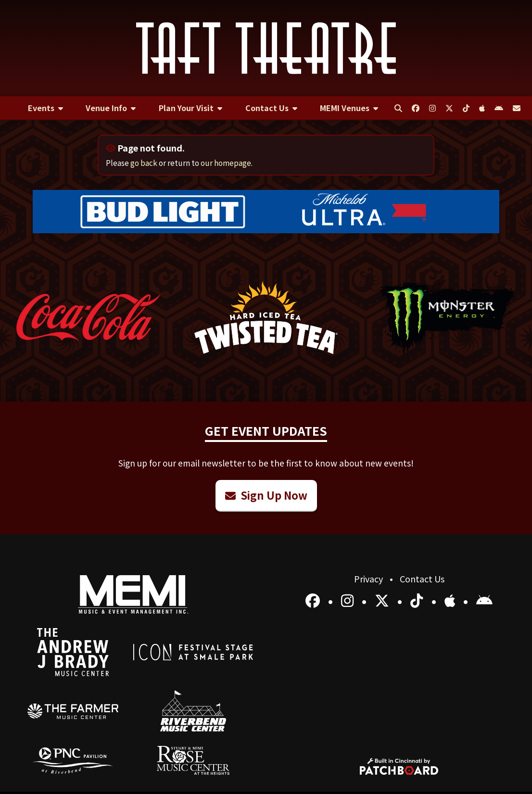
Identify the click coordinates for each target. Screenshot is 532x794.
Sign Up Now (266, 495)
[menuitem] (45, 108)
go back (144, 163)
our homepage (226, 163)
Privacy (369, 579)
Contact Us (422, 579)
